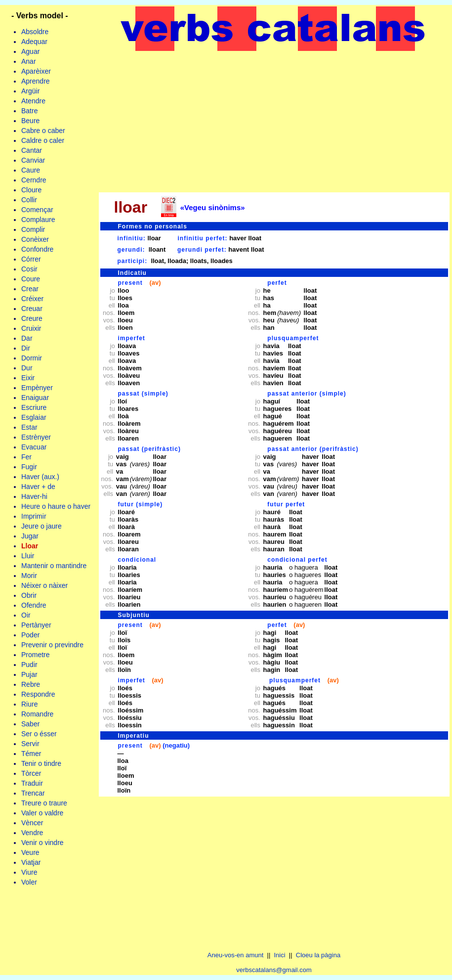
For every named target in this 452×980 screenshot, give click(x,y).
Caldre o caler (43, 140)
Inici (279, 955)
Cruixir (31, 328)
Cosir (29, 269)
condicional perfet (297, 560)
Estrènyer (36, 437)
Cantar (32, 150)
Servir (30, 744)
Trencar (33, 793)
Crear (30, 289)
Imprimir (34, 516)
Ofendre (34, 605)
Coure (31, 279)
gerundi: (131, 250)
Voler (29, 882)
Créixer (32, 299)
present (130, 283)
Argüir (30, 91)
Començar (37, 210)
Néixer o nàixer (44, 585)
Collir (29, 200)
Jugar (30, 536)
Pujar (29, 674)
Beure (30, 121)
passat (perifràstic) (149, 449)
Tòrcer (31, 773)
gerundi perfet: (202, 250)
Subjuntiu (134, 615)
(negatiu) (176, 745)
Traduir (32, 783)
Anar (29, 61)
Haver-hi (34, 496)
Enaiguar (35, 398)
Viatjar (31, 862)
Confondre (37, 249)
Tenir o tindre (41, 763)
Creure (32, 318)
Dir (26, 348)
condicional (137, 560)
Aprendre (36, 81)
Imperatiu (134, 736)
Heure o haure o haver (56, 506)
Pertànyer (36, 625)
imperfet (132, 338)
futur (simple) (141, 504)
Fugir (29, 467)
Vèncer (32, 823)
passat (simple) (143, 394)
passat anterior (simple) (307, 394)
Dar (27, 338)
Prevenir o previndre (52, 645)
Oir (26, 615)
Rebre (31, 684)
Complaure (38, 220)
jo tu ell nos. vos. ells (109, 309)
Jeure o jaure (41, 526)
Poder (30, 635)
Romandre (37, 714)
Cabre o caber (43, 131)
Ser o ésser (39, 734)
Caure (31, 170)
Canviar (33, 160)
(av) (155, 283)
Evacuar (34, 447)
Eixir (28, 378)
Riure (29, 704)
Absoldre (35, 32)
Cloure (31, 190)
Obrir (29, 595)
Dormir (32, 358)
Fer (26, 457)
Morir (29, 576)
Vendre (32, 833)
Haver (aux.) (40, 477)
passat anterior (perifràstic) (313, 449)
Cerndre (34, 180)
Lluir (28, 556)
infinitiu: (132, 238)
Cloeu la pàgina (318, 955)
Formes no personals (153, 226)
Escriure (34, 407)
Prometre (36, 655)
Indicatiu (132, 273)
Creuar (32, 309)
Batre (29, 111)
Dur (27, 368)
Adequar (34, 42)
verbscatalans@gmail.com (274, 970)
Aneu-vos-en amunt (235, 955)
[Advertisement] (274, 122)
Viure (29, 872)
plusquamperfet (293, 338)
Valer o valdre (42, 813)
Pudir (29, 665)
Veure (30, 852)
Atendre (33, 101)
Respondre (38, 694)
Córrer (31, 259)
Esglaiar (34, 417)
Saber (30, 724)
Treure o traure (44, 803)
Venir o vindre (42, 843)
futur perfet (286, 504)
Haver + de (38, 487)
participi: (133, 261)
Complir (33, 229)
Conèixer (35, 239)
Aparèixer (36, 71)
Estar (29, 427)
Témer (31, 754)
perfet (277, 283)
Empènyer (37, 388)
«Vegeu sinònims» (213, 207)
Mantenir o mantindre (54, 566)
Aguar (30, 51)
